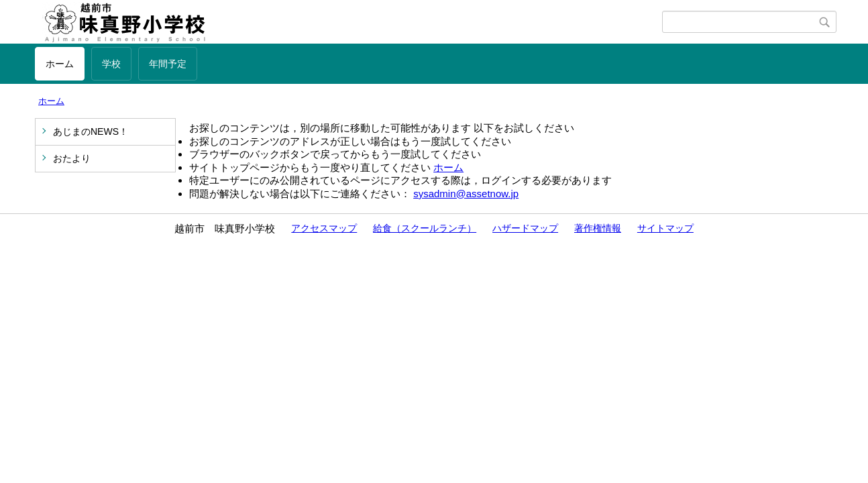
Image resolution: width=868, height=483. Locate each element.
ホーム (60, 64)
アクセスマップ (324, 228)
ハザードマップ (525, 228)
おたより (72, 158)
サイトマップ (665, 228)
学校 (111, 64)
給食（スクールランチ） (425, 228)
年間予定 (168, 64)
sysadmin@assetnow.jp (466, 194)
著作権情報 (598, 228)
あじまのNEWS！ (91, 131)
